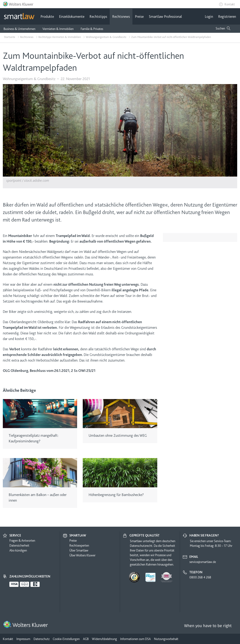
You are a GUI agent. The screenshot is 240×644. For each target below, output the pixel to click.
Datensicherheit (19, 545)
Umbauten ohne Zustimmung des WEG (118, 436)
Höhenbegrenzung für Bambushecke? (116, 495)
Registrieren (227, 17)
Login (209, 17)
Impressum (23, 639)
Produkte (47, 17)
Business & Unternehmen (19, 29)
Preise (139, 17)
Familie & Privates (92, 29)
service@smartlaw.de (203, 562)
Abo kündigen (18, 550)
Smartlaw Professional (165, 17)
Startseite (10, 37)
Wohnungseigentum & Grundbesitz (106, 37)
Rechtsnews (121, 17)
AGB (86, 639)
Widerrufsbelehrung (104, 639)
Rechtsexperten (79, 545)
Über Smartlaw (79, 550)
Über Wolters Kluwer (82, 555)
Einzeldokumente (72, 17)
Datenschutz (41, 639)
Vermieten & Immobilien (58, 29)
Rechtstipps (98, 17)
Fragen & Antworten (22, 540)
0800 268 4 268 (200, 577)
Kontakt (230, 4)
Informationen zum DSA (135, 639)
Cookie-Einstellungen (66, 639)
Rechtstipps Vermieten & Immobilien (60, 37)
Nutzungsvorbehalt (166, 639)
